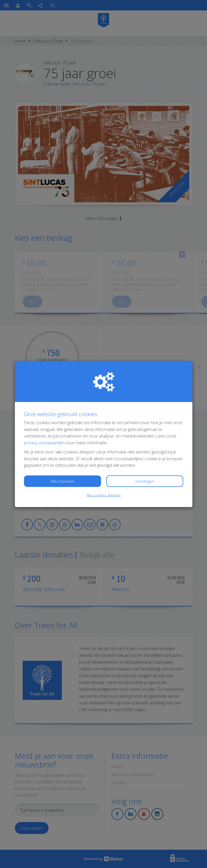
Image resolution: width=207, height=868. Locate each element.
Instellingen (145, 481)
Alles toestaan (63, 481)
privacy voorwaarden (44, 443)
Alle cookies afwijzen (103, 495)
